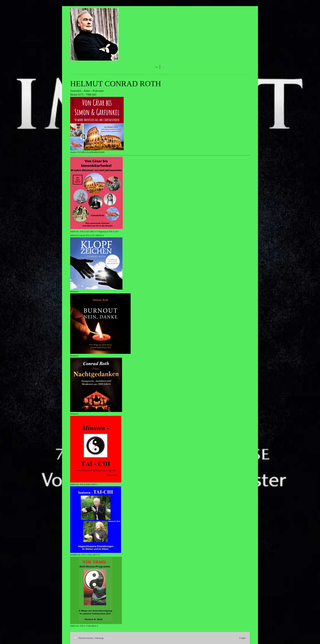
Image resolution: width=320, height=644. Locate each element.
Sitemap (99, 638)
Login (243, 638)
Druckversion (84, 638)
